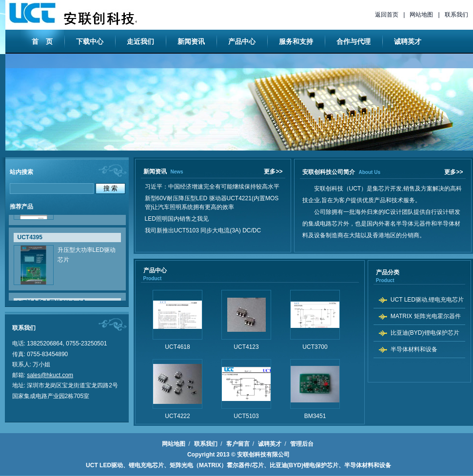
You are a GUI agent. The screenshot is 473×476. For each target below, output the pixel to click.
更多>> (273, 171)
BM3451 (315, 416)
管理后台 (302, 444)
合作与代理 (354, 41)
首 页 (42, 41)
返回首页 (387, 15)
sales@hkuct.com (50, 375)
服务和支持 (296, 41)
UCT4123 (246, 347)
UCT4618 (177, 347)
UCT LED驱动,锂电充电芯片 (427, 300)
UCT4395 (30, 235)
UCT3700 (315, 347)
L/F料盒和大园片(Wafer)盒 (52, 300)
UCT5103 (246, 416)
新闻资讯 (191, 41)
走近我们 (140, 41)
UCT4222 (177, 416)
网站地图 (421, 15)
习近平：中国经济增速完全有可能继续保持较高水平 (214, 187)
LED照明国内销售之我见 (178, 219)
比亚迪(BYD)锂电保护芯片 (425, 333)
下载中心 (90, 41)
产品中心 (242, 41)
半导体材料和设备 (414, 349)
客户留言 (238, 444)
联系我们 (456, 15)
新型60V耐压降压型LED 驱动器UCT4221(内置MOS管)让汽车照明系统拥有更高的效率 (212, 203)
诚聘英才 (408, 41)
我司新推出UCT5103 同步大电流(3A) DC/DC (205, 230)
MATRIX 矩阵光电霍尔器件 (426, 316)
